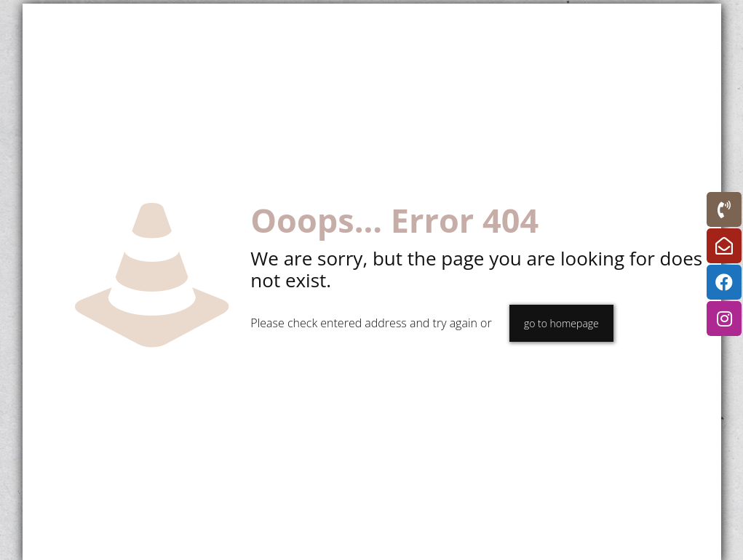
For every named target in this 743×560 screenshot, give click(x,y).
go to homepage (561, 323)
